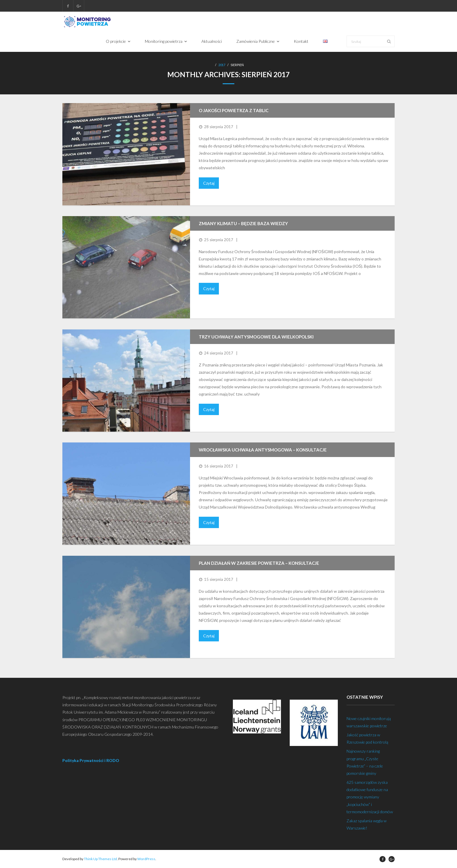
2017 (222, 65)
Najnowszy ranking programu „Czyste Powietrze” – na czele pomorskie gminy (365, 762)
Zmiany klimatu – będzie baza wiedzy (243, 224)
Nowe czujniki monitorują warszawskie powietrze (369, 722)
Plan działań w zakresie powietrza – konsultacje (259, 563)
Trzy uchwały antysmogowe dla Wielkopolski (256, 337)
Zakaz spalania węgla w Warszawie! (367, 824)
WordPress (146, 859)
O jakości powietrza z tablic (234, 111)
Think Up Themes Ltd (100, 859)
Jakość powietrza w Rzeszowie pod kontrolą (367, 738)
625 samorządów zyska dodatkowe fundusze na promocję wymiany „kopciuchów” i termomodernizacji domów (370, 797)
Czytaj (209, 183)
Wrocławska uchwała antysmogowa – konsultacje (263, 450)
